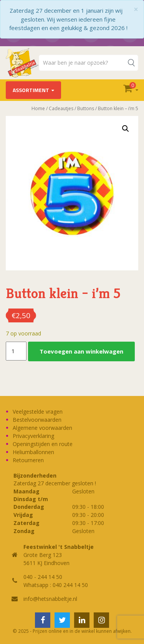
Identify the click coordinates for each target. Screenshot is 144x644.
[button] (126, 129)
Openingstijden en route (43, 444)
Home (38, 108)
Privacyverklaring (33, 436)
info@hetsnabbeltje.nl (50, 599)
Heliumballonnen (33, 452)
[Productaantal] (16, 351)
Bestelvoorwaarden (37, 420)
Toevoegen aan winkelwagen (81, 351)
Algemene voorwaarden (42, 428)
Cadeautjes (61, 108)
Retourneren (28, 460)
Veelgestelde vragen (38, 412)
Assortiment (31, 90)
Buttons (86, 108)
